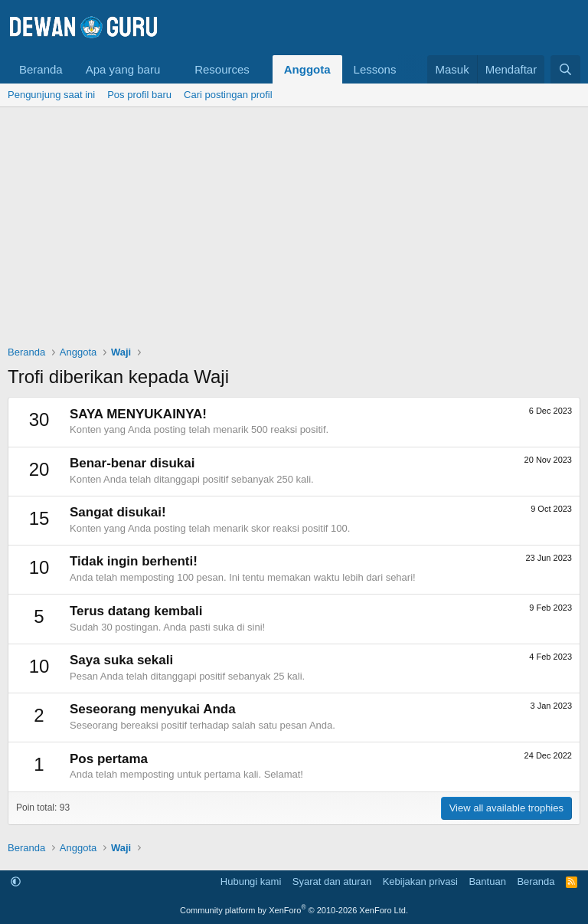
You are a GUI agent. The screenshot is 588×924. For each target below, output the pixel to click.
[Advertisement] (294, 222)
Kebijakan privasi (420, 881)
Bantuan (487, 881)
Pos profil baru (139, 95)
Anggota (307, 69)
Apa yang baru (123, 69)
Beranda (41, 69)
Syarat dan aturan (332, 881)
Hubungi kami (251, 881)
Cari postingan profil (228, 95)
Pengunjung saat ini (51, 95)
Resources (222, 69)
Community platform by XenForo (294, 910)
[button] (172, 69)
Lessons (375, 69)
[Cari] (565, 69)
